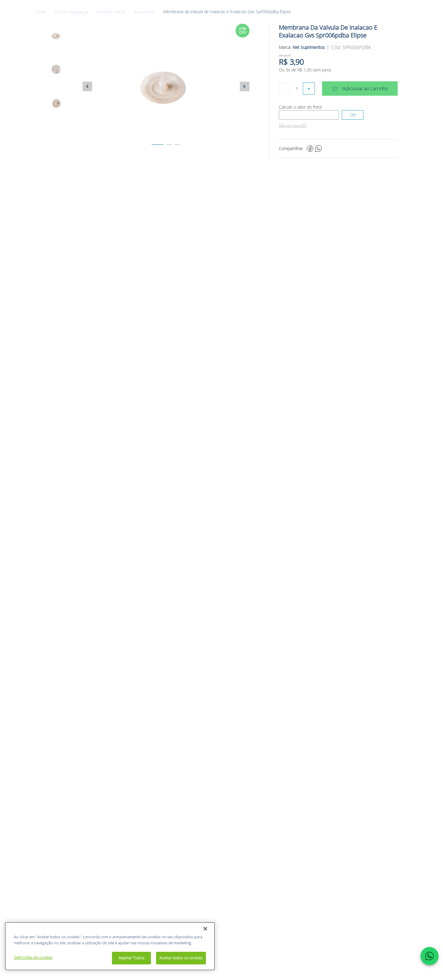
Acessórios (144, 12)
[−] (285, 89)
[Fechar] (205, 929)
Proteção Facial (111, 12)
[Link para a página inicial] (45, 12)
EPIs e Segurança (71, 12)
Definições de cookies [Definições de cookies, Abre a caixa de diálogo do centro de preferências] (33, 957)
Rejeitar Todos (131, 958)
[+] (309, 89)
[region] (110, 946)
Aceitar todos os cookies (181, 958)
